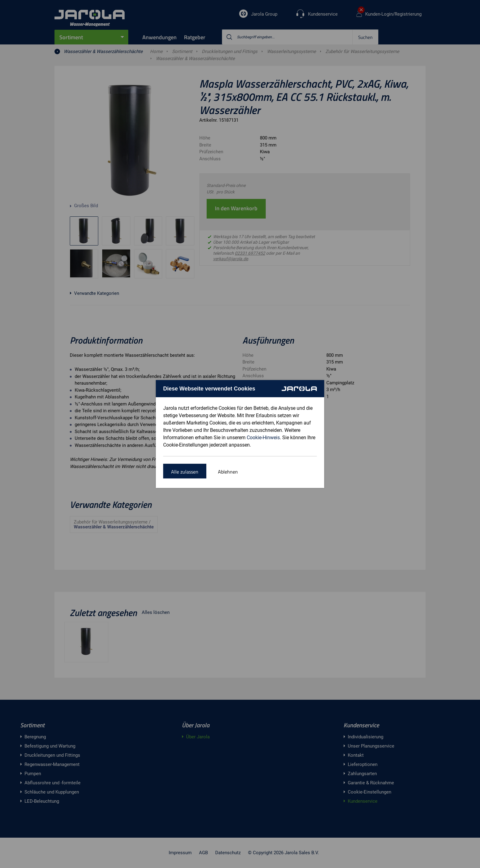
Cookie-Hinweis (263, 438)
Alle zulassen (185, 472)
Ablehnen (228, 472)
